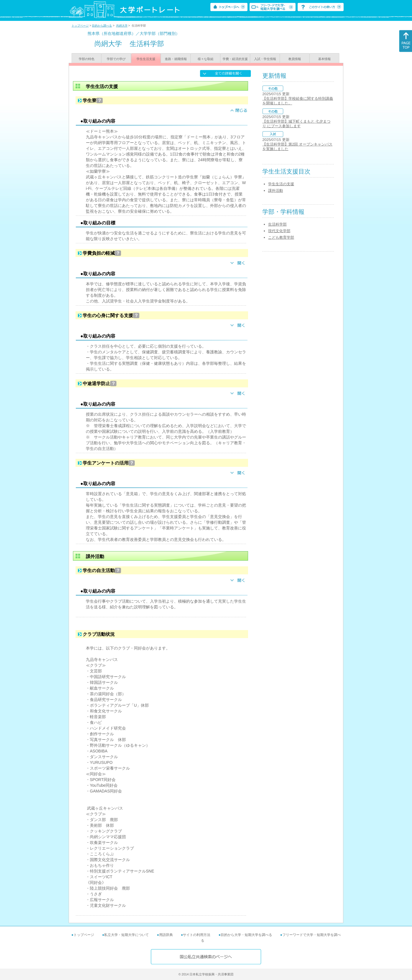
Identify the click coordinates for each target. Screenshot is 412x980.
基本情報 (324, 59)
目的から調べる (102, 26)
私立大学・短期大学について (126, 935)
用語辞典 (166, 935)
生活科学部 (277, 224)
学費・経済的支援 (235, 59)
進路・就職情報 (176, 59)
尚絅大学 (122, 26)
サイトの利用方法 (197, 935)
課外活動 (276, 191)
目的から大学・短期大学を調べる (246, 935)
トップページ (80, 26)
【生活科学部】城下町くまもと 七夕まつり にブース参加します (296, 124)
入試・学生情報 (265, 59)
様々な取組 (206, 59)
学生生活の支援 (281, 184)
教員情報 (295, 59)
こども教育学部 (281, 237)
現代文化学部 (279, 231)
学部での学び (116, 59)
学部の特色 (87, 59)
